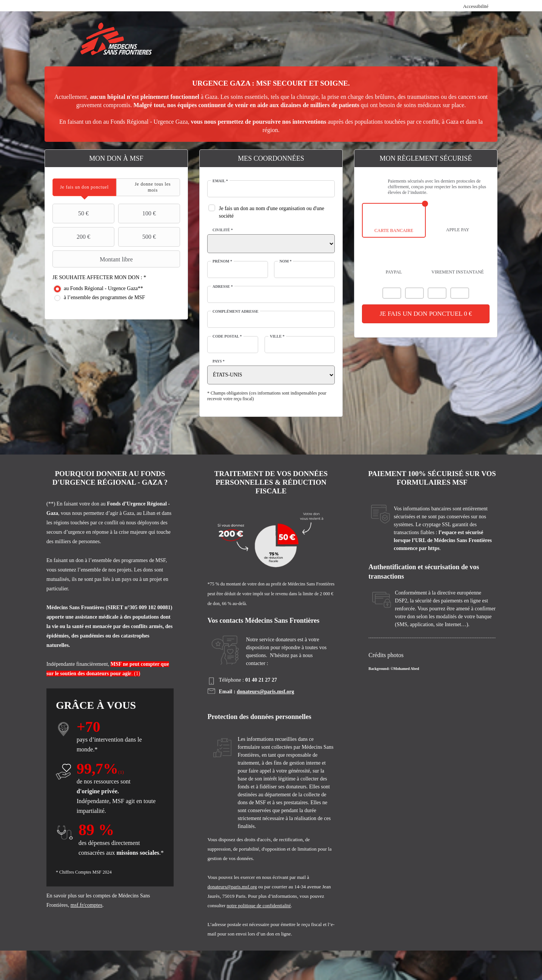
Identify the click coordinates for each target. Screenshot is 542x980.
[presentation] (84, 187)
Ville (277, 336)
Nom (285, 261)
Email (220, 181)
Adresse (223, 286)
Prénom (222, 261)
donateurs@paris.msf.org (265, 692)
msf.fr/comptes (86, 905)
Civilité (223, 230)
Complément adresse (236, 311)
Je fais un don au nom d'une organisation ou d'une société (272, 212)
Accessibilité (476, 6)
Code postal (227, 336)
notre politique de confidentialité (259, 906)
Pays (219, 361)
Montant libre (94, 259)
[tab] (84, 187)
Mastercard (392, 293)
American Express (460, 293)
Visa (414, 293)
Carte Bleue (437, 293)
